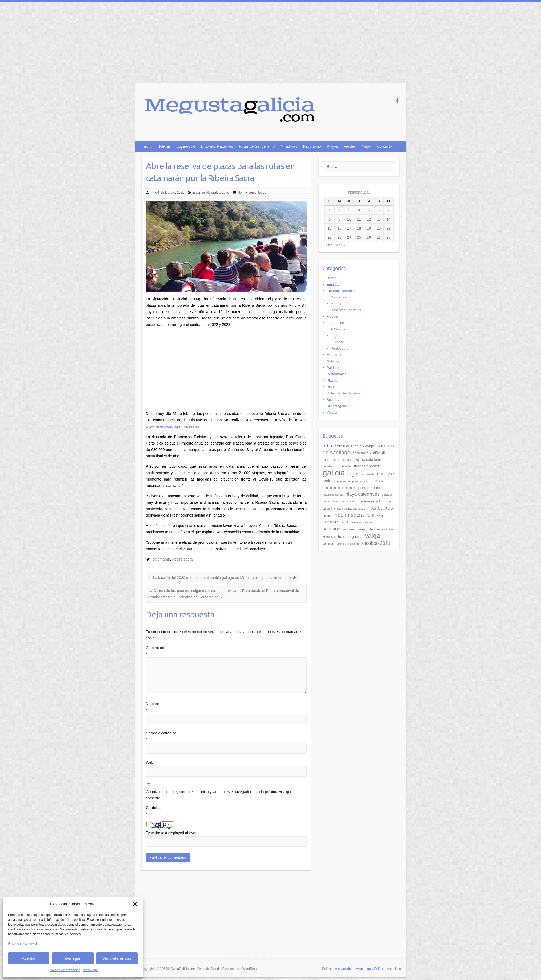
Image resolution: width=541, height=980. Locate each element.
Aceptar (29, 958)
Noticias (164, 146)
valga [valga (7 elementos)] (373, 536)
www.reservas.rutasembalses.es (173, 426)
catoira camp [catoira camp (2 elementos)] (331, 460)
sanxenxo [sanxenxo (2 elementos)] (349, 529)
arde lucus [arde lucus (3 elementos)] (343, 446)
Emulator (334, 284)
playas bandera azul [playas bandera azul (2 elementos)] (344, 501)
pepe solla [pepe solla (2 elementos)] (364, 488)
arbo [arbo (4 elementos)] (327, 446)
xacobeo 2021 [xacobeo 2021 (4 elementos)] (376, 543)
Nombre (226, 708)
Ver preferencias (117, 958)
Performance (336, 374)
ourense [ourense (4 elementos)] (385, 474)
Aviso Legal (363, 969)
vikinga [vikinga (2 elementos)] (341, 544)
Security (333, 400)
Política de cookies (387, 969)
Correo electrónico (226, 737)
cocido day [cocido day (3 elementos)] (350, 459)
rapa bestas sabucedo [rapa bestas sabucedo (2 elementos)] (351, 509)
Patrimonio (312, 146)
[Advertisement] (271, 42)
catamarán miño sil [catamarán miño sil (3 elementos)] (369, 453)
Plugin (331, 387)
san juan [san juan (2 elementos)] (369, 522)
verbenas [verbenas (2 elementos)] (328, 544)
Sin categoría (337, 406)
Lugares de (186, 146)
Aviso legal (91, 970)
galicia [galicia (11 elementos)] (334, 473)
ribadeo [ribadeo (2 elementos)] (327, 516)
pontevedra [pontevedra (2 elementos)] (366, 501)
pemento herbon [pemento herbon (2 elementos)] (345, 488)
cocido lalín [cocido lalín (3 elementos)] (372, 459)
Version (332, 412)
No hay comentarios (252, 193)
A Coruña (338, 329)
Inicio (147, 146)
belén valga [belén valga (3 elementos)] (364, 446)
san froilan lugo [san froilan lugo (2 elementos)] (351, 522)
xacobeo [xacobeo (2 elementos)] (353, 544)
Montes (336, 304)
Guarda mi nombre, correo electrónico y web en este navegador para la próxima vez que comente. (219, 795)
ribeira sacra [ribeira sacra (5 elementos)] (349, 515)
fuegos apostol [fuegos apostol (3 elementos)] (367, 466)
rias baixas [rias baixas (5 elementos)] (380, 508)
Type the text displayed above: (171, 833)
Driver (331, 278)
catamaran (161, 559)
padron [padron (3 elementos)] (329, 481)
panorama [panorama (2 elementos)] (343, 481)
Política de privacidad (65, 970)
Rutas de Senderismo (257, 146)
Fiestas (350, 146)
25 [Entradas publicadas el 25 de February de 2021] (359, 237)
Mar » (340, 245)
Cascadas (338, 297)
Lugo (225, 193)
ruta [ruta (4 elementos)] (370, 515)
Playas (332, 146)
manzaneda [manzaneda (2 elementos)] (367, 474)
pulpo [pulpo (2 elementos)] (380, 501)
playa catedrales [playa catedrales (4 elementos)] (362, 494)
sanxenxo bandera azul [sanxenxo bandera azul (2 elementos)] (372, 529)
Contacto (384, 146)
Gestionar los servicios (24, 944)
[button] (135, 904)
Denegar (73, 958)
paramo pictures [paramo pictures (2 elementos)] (362, 481)
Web (150, 762)
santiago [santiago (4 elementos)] (331, 529)
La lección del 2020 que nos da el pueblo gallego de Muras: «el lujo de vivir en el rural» (223, 578)
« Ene (328, 245)
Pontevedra (340, 348)
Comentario (226, 652)
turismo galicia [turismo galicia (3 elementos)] (350, 537)
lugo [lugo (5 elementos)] (352, 474)
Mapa (366, 146)
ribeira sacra (183, 559)
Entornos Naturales (217, 146)
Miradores (289, 146)
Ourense (337, 342)
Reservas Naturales (346, 310)
